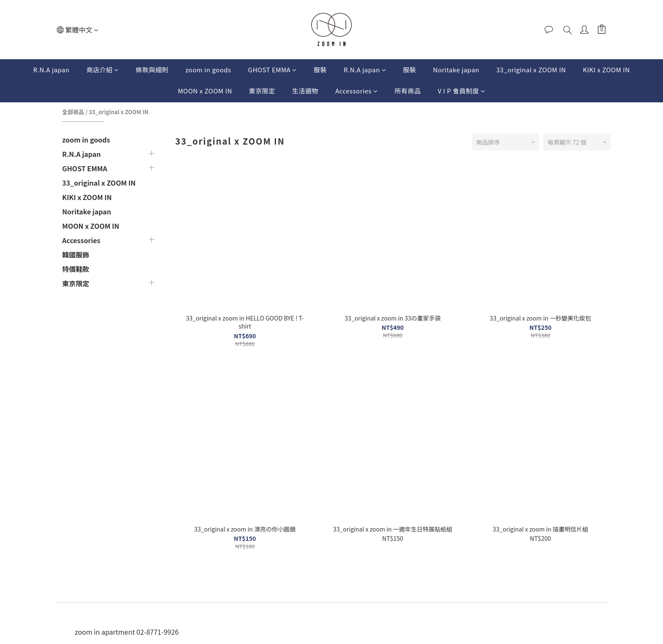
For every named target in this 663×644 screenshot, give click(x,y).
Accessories (356, 91)
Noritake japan (456, 70)
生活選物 (305, 91)
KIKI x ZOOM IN (606, 70)
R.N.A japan (52, 70)
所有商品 (408, 91)
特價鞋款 (76, 269)
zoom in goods (208, 70)
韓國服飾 (76, 255)
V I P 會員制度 (461, 91)
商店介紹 (103, 70)
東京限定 (262, 91)
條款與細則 (152, 70)
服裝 (320, 70)
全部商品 (73, 112)
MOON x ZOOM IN (205, 91)
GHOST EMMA (273, 70)
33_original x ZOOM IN (531, 70)
